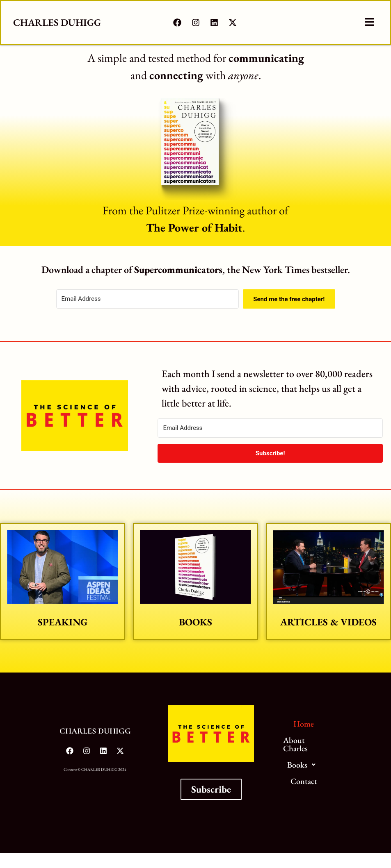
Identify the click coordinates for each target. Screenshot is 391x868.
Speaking (63, 622)
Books (195, 622)
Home (304, 724)
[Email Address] (148, 299)
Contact (304, 781)
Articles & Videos (328, 622)
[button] (369, 23)
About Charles (295, 744)
